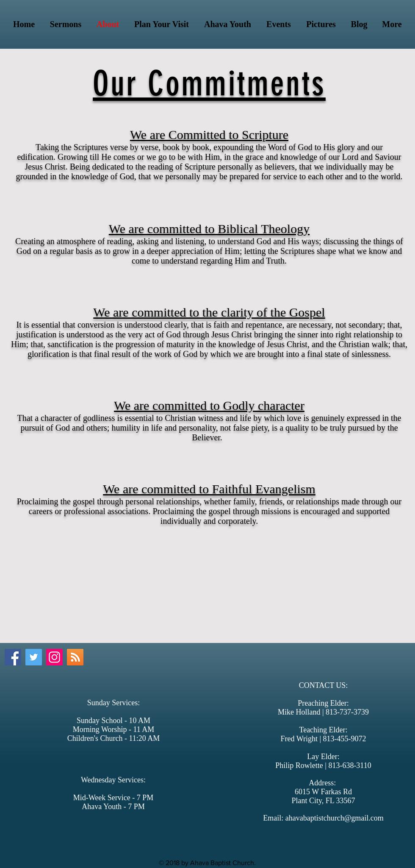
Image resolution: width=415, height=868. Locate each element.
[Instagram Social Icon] (54, 657)
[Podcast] (75, 657)
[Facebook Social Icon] (13, 657)
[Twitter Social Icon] (34, 657)
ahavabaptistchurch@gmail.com (335, 818)
